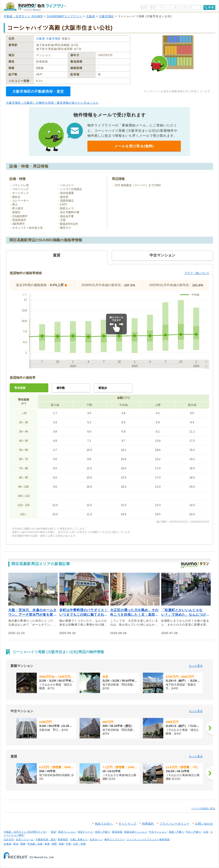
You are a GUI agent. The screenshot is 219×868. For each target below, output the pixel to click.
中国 (68, 844)
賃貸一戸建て (103, 832)
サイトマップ (127, 824)
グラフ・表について (197, 273)
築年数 (61, 388)
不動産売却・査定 (46, 839)
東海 (47, 844)
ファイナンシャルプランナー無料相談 (148, 839)
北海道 (7, 844)
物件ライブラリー (115, 839)
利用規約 (148, 824)
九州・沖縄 (79, 844)
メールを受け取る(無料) (134, 146)
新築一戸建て (176, 832)
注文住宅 (9, 839)
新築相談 (63, 839)
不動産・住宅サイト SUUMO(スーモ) (25, 832)
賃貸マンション (67, 832)
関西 (54, 844)
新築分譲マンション (136, 832)
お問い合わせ (204, 824)
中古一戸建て (193, 832)
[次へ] (210, 728)
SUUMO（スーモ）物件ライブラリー (35, 7)
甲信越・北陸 (35, 844)
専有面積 (20, 388)
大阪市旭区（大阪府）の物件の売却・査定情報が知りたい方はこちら (52, 103)
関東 (23, 844)
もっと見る (196, 666)
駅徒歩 (103, 388)
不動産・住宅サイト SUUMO (23, 16)
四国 (61, 844)
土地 (206, 832)
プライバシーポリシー (175, 824)
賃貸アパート (85, 832)
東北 (16, 844)
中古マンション (158, 832)
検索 (211, 7)
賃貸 (53, 832)
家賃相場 (117, 832)
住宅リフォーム (25, 839)
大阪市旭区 (106, 16)
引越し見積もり (79, 839)
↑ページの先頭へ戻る (203, 808)
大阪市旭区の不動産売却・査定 (38, 91)
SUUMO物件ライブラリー (65, 16)
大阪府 (91, 16)
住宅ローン (96, 839)
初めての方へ (104, 824)
